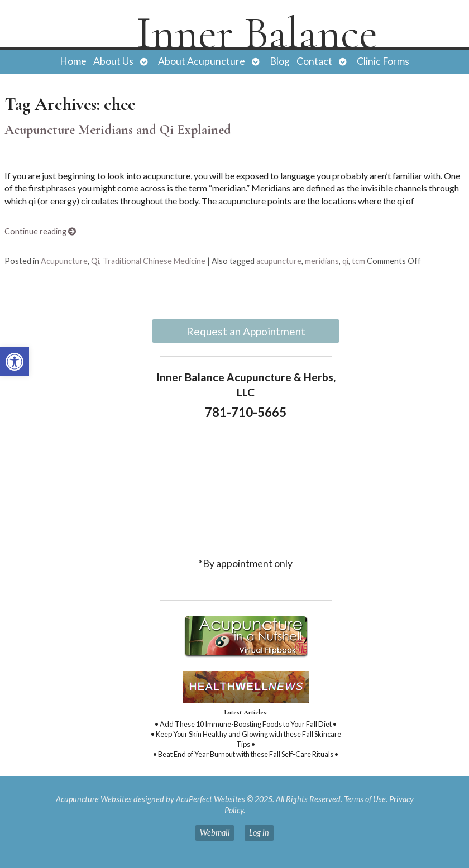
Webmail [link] (215, 833)
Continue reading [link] (40, 231)
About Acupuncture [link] (202, 61)
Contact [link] (314, 61)
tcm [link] (358, 261)
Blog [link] (280, 61)
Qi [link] (95, 261)
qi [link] (345, 261)
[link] (15, 362)
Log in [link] (259, 833)
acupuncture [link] (279, 261)
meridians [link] (322, 261)
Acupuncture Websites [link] (94, 799)
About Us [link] (113, 61)
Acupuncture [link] (64, 261)
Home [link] (73, 61)
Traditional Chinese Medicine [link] (154, 261)
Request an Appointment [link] (246, 331)
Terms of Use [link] (365, 799)
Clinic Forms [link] (383, 61)
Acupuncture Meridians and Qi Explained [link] (118, 130)
